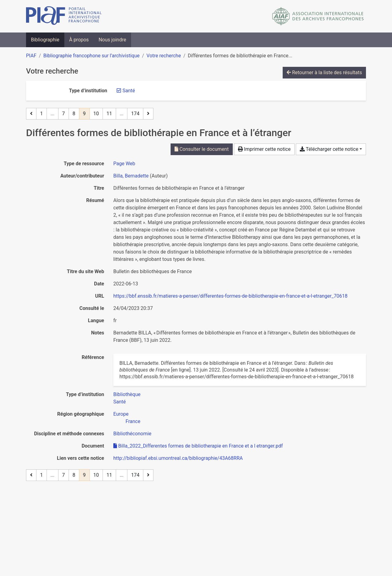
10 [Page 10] (96, 114)
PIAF (31, 56)
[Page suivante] (148, 114)
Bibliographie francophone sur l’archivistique (91, 56)
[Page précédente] (31, 114)
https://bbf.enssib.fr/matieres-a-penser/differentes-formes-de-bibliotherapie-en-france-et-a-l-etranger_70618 (230, 296)
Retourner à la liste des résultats (324, 72)
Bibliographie (45, 40)
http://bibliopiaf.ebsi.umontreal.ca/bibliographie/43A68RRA (178, 458)
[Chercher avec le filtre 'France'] (133, 421)
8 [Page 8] (74, 114)
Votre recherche (164, 56)
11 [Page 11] (109, 114)
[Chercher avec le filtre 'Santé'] (120, 402)
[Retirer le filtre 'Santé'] (129, 91)
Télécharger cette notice (329, 149)
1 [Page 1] (41, 114)
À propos (79, 40)
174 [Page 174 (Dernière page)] (135, 114)
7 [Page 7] (64, 114)
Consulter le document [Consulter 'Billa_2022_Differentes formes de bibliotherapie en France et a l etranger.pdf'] (202, 149)
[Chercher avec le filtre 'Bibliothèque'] (127, 394)
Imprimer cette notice (264, 149)
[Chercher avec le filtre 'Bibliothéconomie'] (132, 434)
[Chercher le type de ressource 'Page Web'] (124, 164)
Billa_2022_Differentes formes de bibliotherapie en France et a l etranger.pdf (198, 446)
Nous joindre (112, 40)
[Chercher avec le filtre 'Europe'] (121, 414)
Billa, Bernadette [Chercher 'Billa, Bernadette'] (131, 176)
